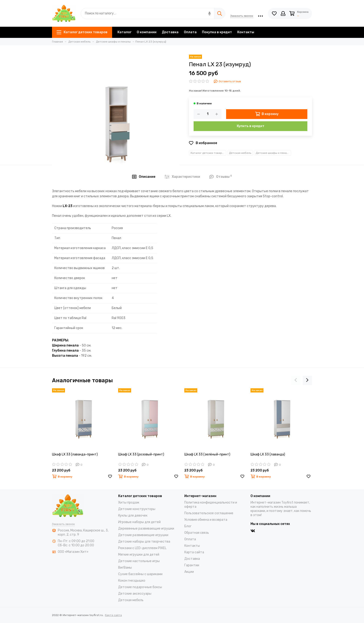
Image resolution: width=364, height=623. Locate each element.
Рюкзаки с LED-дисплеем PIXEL (142, 548)
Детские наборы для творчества (144, 542)
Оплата (190, 32)
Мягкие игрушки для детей (139, 555)
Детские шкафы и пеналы (273, 153)
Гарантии (192, 565)
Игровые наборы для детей (139, 522)
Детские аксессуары (135, 594)
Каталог (124, 32)
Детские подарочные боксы (140, 587)
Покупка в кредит (217, 32)
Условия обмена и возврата (206, 520)
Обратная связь (197, 533)
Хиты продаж (129, 503)
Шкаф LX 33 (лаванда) (268, 454)
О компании (147, 32)
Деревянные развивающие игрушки (146, 529)
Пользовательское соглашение (209, 513)
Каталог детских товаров (82, 32)
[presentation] (296, 380)
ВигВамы (125, 568)
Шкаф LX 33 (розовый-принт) (141, 454)
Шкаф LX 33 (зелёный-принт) (207, 454)
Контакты (246, 32)
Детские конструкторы (137, 509)
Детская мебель (240, 153)
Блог (188, 526)
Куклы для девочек (133, 516)
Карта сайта (194, 552)
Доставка (170, 32)
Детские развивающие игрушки (143, 535)
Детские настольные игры (139, 561)
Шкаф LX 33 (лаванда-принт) (75, 454)
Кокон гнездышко (132, 581)
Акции (189, 572)
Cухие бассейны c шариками (140, 574)
